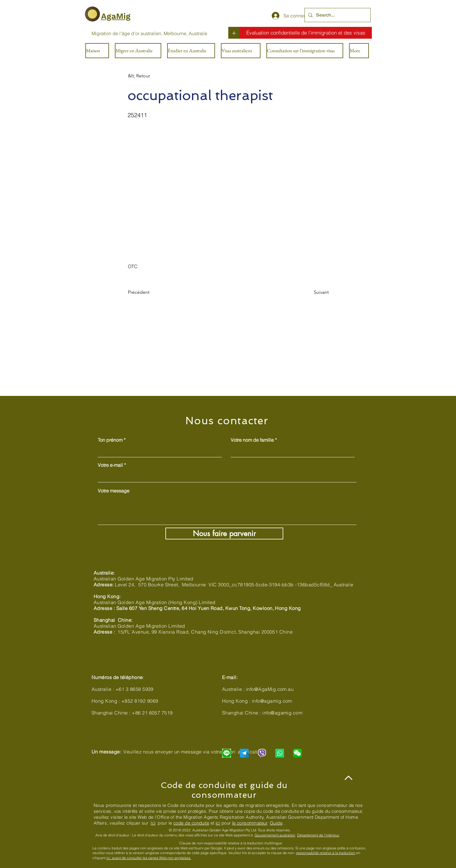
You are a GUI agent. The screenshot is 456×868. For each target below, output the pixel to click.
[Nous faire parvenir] (224, 533)
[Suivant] (314, 293)
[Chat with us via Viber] (262, 753)
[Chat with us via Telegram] (244, 753)
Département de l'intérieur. (318, 835)
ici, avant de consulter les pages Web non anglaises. (149, 858)
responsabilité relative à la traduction (326, 853)
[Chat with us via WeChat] (297, 753)
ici (218, 823)
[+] (234, 33)
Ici (153, 823)
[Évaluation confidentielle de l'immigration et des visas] (306, 33)
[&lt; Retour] (147, 76)
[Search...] (337, 15)
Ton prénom (110, 440)
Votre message (114, 491)
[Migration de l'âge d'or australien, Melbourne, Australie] (149, 33)
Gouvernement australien (275, 835)
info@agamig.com (272, 701)
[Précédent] (147, 293)
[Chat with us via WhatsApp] (280, 753)
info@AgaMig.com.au (270, 689)
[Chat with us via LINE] (227, 753)
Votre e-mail (110, 465)
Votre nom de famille (252, 440)
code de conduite (191, 823)
